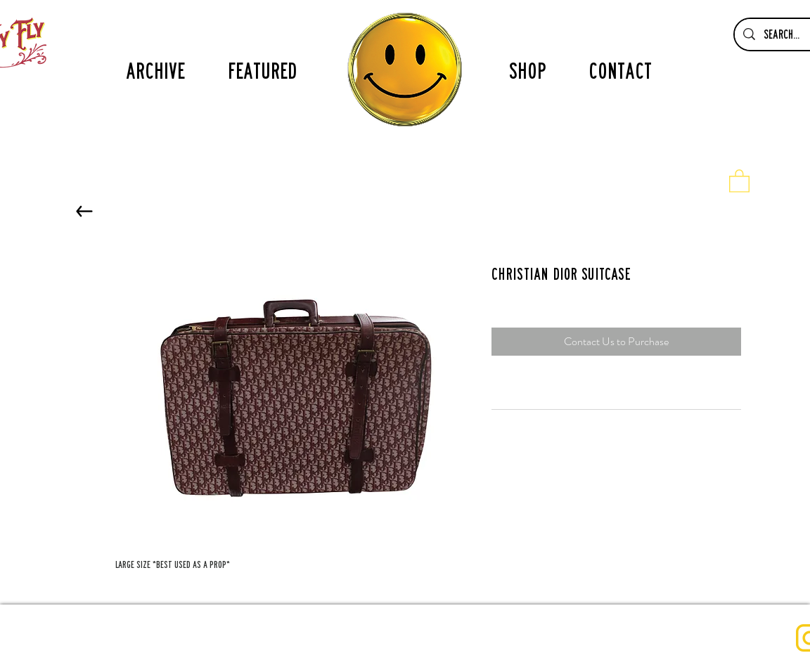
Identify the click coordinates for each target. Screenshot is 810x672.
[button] (739, 180)
